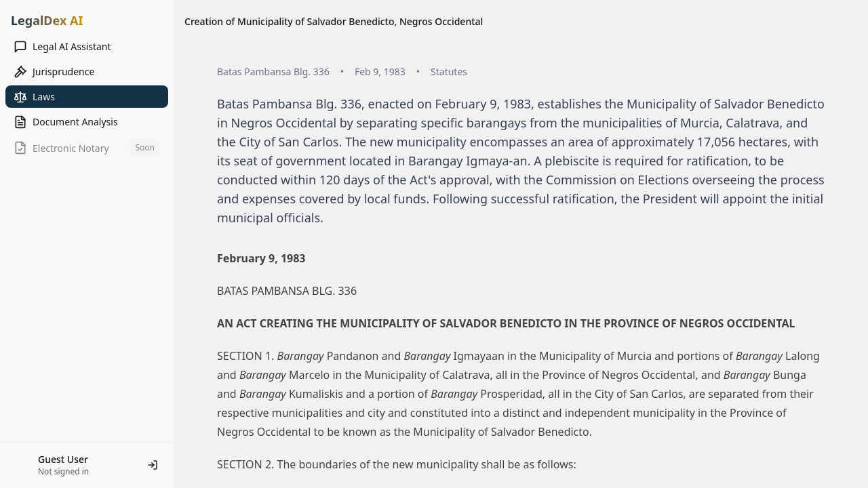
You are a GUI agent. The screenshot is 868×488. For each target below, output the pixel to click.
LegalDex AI (47, 20)
